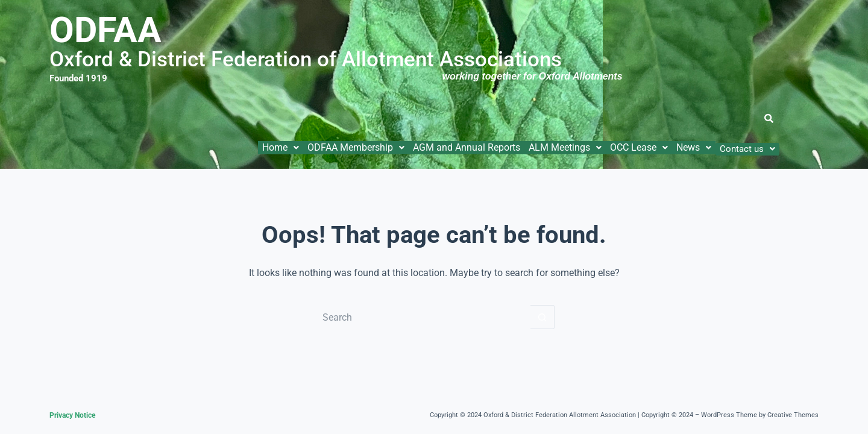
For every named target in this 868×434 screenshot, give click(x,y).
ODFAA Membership (356, 147)
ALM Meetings (565, 147)
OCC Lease (639, 147)
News (694, 147)
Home (281, 147)
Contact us (747, 149)
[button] (281, 148)
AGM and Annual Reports (467, 147)
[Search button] (542, 317)
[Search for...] (422, 317)
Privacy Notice (72, 415)
